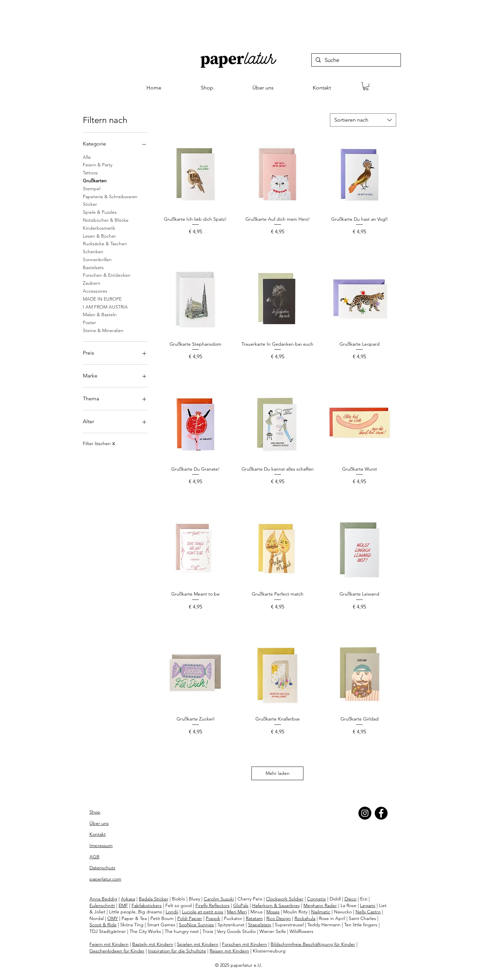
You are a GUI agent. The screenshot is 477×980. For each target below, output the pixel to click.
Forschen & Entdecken (107, 275)
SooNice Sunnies (196, 925)
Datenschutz (102, 868)
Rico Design (279, 918)
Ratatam (254, 918)
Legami (368, 905)
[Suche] (356, 60)
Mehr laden (278, 773)
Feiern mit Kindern (109, 944)
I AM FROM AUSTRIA (105, 307)
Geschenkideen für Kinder (117, 951)
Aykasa (128, 899)
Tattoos (90, 172)
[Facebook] (381, 813)
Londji (172, 912)
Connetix (317, 899)
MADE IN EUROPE (102, 299)
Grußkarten (95, 180)
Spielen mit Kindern (198, 944)
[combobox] (363, 120)
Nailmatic (321, 912)
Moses (273, 912)
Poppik (213, 918)
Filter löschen (99, 443)
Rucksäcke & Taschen (105, 243)
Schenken (93, 251)
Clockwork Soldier (285, 899)
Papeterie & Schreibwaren (110, 196)
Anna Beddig (103, 899)
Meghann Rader (320, 905)
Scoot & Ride (103, 925)
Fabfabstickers (147, 905)
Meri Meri (237, 912)
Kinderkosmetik (99, 228)
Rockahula (305, 918)
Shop (95, 812)
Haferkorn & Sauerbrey (276, 905)
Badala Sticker (154, 899)
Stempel (92, 188)
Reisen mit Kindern (229, 951)
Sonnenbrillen (97, 259)
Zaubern (92, 283)
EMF (123, 905)
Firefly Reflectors (212, 905)
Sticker (90, 204)
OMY (113, 918)
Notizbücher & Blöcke (106, 220)
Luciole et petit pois (203, 912)
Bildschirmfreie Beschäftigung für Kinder (313, 944)
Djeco (350, 899)
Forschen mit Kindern (244, 944)
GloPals (241, 905)
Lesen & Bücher (99, 236)
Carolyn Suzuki (219, 899)
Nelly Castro (368, 912)
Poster (89, 322)
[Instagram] (365, 813)
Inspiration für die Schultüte (177, 951)
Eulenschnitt (102, 905)
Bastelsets (93, 267)
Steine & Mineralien (103, 330)
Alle (87, 157)
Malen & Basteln (100, 314)
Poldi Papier (190, 918)
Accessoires (95, 291)
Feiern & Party (98, 164)
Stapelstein (260, 925)
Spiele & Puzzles (100, 212)
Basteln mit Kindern (153, 944)
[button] (366, 86)
